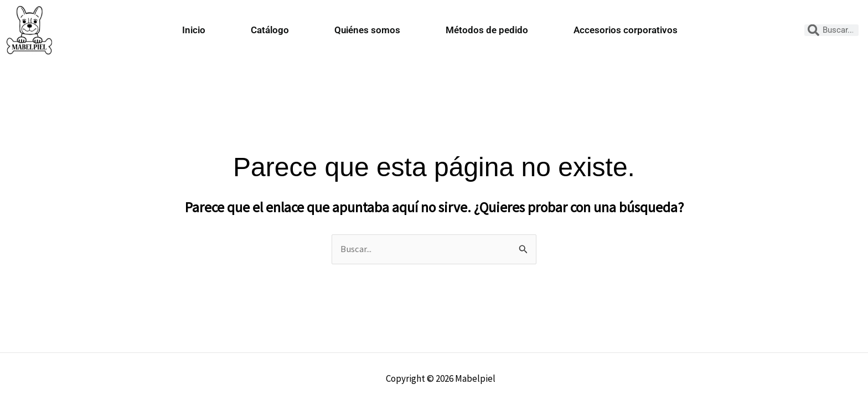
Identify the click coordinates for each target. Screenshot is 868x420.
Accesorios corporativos (626, 30)
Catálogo (270, 30)
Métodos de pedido (487, 30)
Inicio (194, 30)
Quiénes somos (367, 30)
